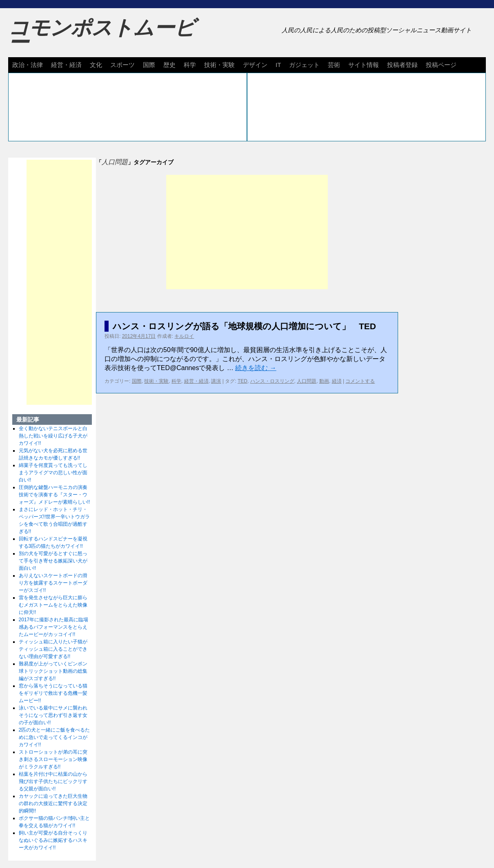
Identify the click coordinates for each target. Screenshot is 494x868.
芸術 (334, 65)
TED (243, 381)
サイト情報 (364, 65)
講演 (216, 381)
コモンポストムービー (102, 35)
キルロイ (184, 336)
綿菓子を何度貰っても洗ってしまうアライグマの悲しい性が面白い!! (53, 473)
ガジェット (304, 65)
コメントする (360, 381)
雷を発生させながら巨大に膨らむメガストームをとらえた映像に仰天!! (53, 605)
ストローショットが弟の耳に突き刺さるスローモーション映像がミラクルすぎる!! (53, 759)
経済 (337, 381)
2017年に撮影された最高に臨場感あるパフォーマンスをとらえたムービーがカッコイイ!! (54, 627)
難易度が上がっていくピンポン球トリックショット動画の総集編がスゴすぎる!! (53, 671)
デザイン (255, 65)
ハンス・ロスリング (272, 381)
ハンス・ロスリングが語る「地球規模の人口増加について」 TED (244, 326)
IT (278, 65)
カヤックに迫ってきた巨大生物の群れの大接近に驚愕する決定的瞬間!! (53, 803)
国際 (149, 65)
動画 (324, 381)
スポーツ (122, 65)
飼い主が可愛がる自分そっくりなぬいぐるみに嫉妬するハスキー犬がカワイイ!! (53, 840)
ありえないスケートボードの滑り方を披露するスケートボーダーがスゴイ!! (53, 583)
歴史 (169, 65)
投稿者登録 (402, 65)
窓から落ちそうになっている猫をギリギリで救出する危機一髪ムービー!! (53, 693)
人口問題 (307, 381)
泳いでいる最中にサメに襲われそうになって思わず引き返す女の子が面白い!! (53, 715)
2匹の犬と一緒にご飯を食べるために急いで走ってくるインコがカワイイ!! (55, 737)
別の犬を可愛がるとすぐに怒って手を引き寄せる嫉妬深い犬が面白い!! (53, 561)
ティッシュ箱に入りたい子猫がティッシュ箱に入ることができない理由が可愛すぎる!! (53, 649)
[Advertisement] (247, 232)
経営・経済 (66, 65)
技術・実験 (219, 65)
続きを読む (256, 368)
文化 (96, 65)
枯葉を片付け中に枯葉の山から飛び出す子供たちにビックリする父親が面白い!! (53, 781)
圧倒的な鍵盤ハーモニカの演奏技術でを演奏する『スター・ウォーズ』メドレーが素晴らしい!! (55, 495)
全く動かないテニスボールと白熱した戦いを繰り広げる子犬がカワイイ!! (53, 436)
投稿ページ (441, 65)
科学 (190, 65)
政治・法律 (28, 65)
